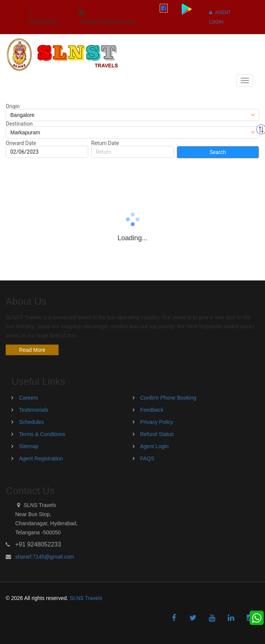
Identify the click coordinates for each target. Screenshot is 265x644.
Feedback (152, 410)
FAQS (147, 458)
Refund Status (157, 434)
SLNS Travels (86, 598)
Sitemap (29, 446)
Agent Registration (41, 458)
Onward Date (21, 143)
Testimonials (34, 410)
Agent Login (155, 446)
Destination (19, 124)
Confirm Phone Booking (168, 398)
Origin (13, 106)
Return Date (105, 143)
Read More (32, 350)
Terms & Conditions (42, 434)
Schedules (31, 422)
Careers (29, 398)
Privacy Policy (157, 422)
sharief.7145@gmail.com (45, 557)
